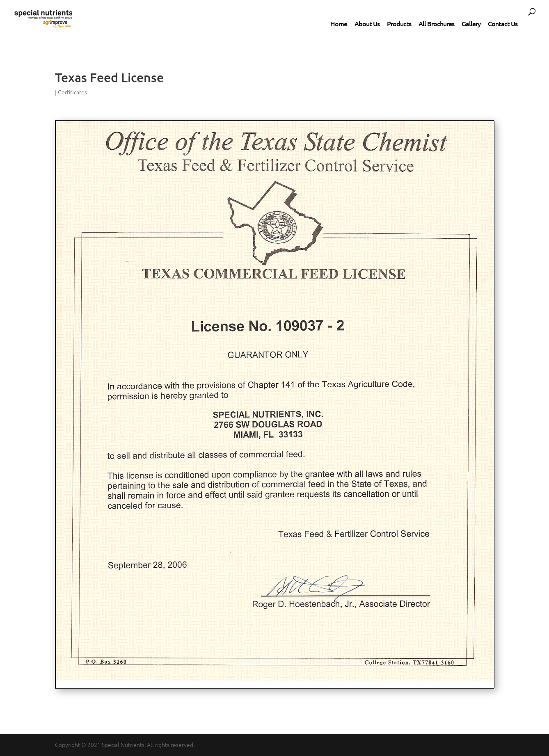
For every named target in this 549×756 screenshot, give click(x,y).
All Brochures (436, 23)
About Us (367, 23)
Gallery (471, 23)
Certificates (72, 92)
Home (339, 23)
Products (399, 23)
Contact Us (503, 23)
